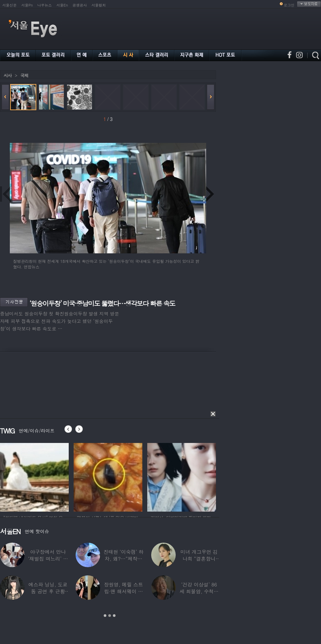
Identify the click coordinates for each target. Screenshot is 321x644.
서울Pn (27, 5)
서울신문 (9, 5)
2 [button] (110, 616)
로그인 (289, 5)
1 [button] (105, 616)
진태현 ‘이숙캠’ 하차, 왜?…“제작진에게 (123, 559)
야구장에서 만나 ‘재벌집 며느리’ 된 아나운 (48, 559)
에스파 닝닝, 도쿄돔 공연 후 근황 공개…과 (48, 591)
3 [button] (114, 616)
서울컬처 (99, 5)
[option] (34, 476)
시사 (8, 75)
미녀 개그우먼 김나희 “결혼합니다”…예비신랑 (199, 559)
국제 (24, 75)
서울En (62, 5)
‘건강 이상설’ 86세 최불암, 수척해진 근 (199, 591)
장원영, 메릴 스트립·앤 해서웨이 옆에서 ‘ (124, 591)
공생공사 (80, 5)
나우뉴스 (45, 5)
